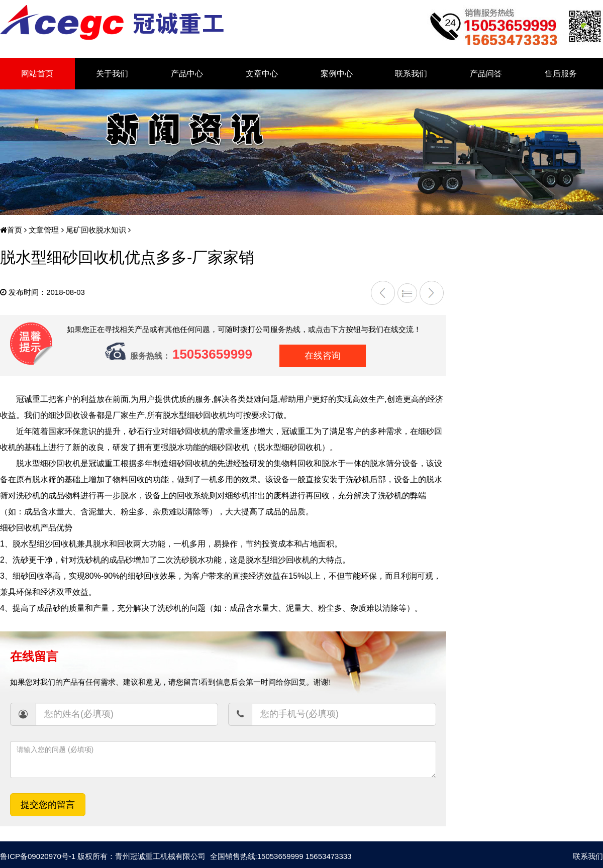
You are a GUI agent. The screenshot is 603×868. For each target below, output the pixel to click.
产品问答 (486, 74)
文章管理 (43, 230)
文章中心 (262, 74)
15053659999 (212, 354)
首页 (11, 230)
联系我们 (411, 74)
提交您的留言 (48, 805)
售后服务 (561, 74)
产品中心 (187, 74)
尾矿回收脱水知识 (95, 230)
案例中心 (337, 74)
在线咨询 (323, 356)
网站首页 (37, 74)
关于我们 (112, 74)
